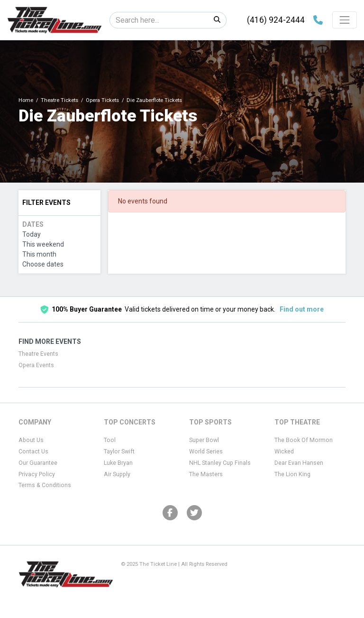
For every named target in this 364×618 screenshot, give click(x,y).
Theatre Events (38, 354)
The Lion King (292, 474)
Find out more (302, 309)
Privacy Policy (37, 474)
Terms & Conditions (45, 485)
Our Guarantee (38, 463)
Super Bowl (204, 440)
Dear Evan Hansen (299, 463)
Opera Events (36, 365)
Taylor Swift (119, 452)
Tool (110, 440)
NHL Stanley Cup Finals (220, 463)
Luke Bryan (118, 463)
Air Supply (117, 474)
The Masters (206, 474)
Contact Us (33, 452)
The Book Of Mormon (304, 440)
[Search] (159, 20)
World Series (206, 452)
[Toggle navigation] (345, 20)
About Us (31, 440)
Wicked (284, 452)
